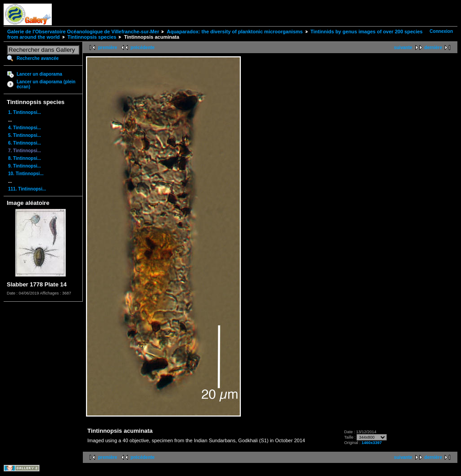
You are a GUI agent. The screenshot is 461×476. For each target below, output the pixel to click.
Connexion (441, 31)
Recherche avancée (38, 58)
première (108, 48)
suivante (403, 48)
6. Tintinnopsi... (25, 143)
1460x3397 (372, 443)
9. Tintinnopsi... (25, 166)
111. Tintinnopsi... (27, 189)
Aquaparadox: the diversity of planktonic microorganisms (235, 32)
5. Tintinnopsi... (25, 135)
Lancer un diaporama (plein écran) (46, 84)
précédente (142, 48)
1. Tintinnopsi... (25, 112)
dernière (433, 48)
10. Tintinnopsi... (26, 174)
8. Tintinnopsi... (25, 158)
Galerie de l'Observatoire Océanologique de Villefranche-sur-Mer (83, 32)
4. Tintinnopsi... (25, 128)
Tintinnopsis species (92, 37)
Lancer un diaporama (39, 74)
